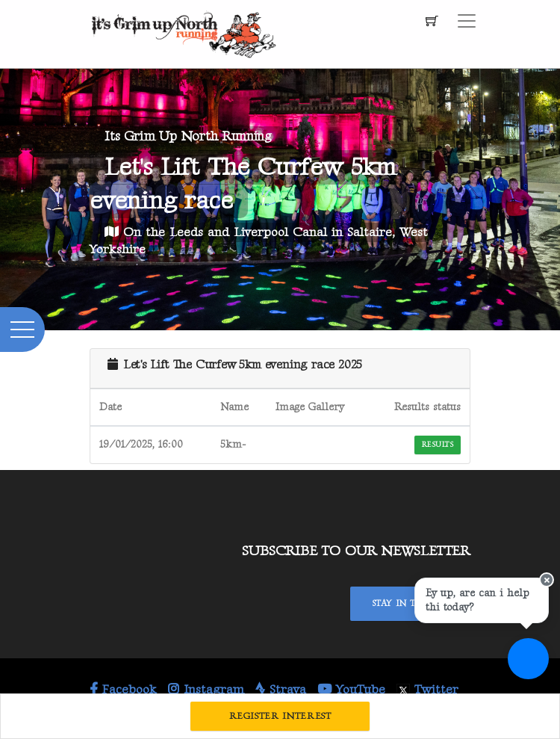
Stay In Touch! (410, 603)
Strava (281, 690)
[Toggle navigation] (467, 21)
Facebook (123, 690)
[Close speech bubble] (547, 580)
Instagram (206, 690)
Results (438, 445)
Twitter (427, 690)
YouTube (351, 690)
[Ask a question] (528, 659)
